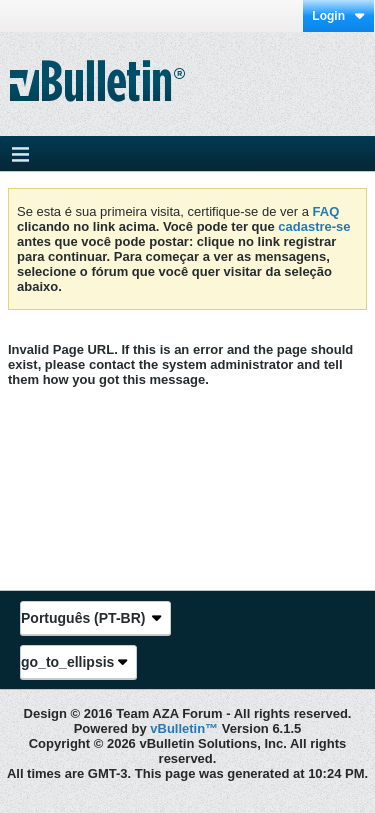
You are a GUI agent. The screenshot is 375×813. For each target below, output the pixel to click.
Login (338, 16)
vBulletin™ (184, 728)
